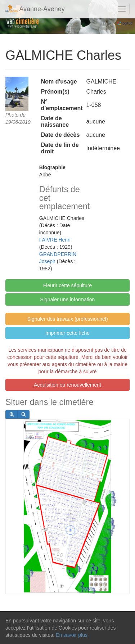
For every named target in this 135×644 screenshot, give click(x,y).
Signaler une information (68, 300)
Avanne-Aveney (35, 9)
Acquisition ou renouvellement (67, 385)
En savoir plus (72, 635)
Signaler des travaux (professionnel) (67, 319)
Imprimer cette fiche (67, 333)
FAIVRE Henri (55, 240)
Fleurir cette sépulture (67, 285)
